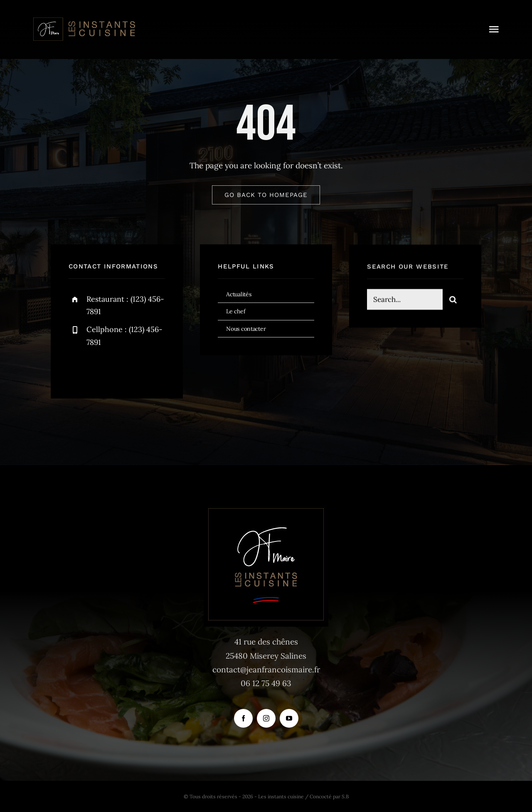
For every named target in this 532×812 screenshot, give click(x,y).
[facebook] (78, 369)
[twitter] (101, 369)
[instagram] (124, 369)
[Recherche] (453, 301)
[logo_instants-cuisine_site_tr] (84, 20)
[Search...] (405, 301)
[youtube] (289, 718)
